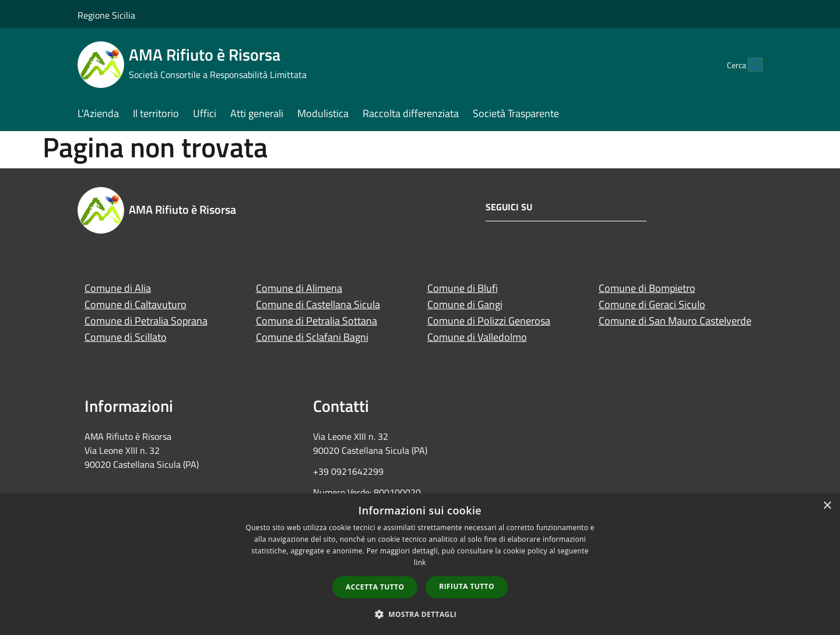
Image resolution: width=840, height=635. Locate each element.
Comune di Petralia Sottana (317, 321)
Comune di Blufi (463, 288)
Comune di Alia (118, 288)
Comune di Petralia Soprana (146, 321)
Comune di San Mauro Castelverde (675, 321)
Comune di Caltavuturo (136, 304)
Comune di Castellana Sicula (318, 304)
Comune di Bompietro (647, 288)
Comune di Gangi (465, 304)
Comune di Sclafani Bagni (312, 337)
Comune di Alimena (299, 288)
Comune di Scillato (126, 337)
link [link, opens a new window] (420, 562)
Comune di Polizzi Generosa (489, 321)
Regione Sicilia (106, 15)
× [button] (827, 506)
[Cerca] (749, 65)
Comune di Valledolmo (477, 337)
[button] (420, 614)
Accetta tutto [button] (375, 587)
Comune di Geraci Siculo (652, 304)
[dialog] (420, 564)
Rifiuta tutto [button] (467, 586)
